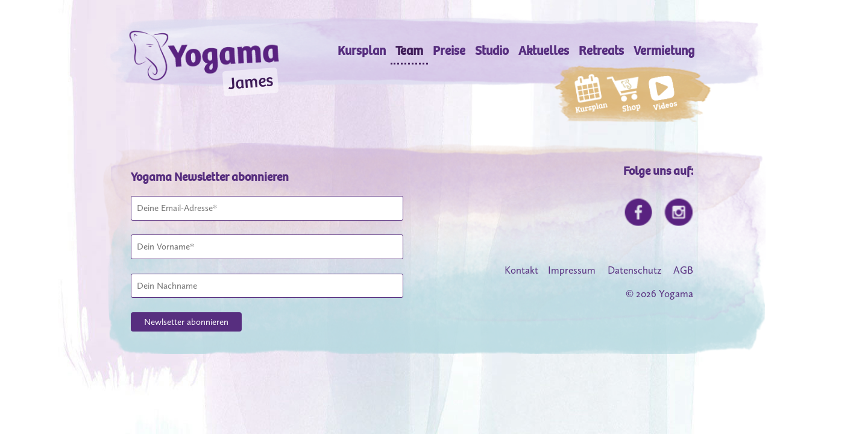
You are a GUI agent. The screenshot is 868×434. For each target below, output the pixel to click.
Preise (449, 51)
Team (409, 51)
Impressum (572, 270)
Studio (492, 51)
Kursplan (362, 51)
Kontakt (521, 270)
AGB (683, 270)
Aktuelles (544, 51)
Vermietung (664, 51)
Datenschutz (634, 270)
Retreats (601, 51)
